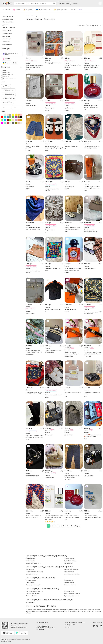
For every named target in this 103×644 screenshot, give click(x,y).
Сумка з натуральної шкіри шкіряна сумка (53, 351)
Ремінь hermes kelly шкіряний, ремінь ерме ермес (72, 353)
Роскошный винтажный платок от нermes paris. (33, 228)
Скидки (17, 10)
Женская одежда (8, 16)
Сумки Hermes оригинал (33, 563)
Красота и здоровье (9, 28)
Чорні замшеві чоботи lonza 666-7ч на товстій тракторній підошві (35, 437)
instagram (97, 626)
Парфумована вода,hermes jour (73, 393)
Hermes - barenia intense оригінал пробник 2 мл (92, 66)
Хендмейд (28, 10)
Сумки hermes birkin (70, 561)
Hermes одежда (69, 591)
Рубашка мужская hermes (53, 310)
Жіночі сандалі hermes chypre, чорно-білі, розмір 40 (54, 147)
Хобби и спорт (7, 31)
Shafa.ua (28, 16)
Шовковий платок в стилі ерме (53, 269)
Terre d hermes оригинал (72, 574)
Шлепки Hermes (69, 580)
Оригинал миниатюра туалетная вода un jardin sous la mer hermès (93, 517)
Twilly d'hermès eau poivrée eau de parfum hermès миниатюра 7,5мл (73, 269)
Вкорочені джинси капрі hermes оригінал (72, 477)
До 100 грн (6, 86)
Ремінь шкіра (30, 186)
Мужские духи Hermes (33, 594)
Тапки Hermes (30, 583)
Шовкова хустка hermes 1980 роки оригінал (93, 313)
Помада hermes (69, 572)
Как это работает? (42, 622)
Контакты (68, 627)
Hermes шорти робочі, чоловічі (33, 147)
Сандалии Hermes (70, 585)
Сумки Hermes (30, 559)
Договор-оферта (70, 625)
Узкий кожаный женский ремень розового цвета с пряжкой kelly (34, 351)
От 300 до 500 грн (8, 94)
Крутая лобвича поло (71, 146)
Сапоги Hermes (69, 583)
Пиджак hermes (50, 230)
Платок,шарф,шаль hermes (53, 63)
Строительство (7, 45)
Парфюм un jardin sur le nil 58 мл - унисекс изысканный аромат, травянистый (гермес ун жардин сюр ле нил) (54, 517)
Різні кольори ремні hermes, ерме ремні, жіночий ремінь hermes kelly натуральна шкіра (93, 353)
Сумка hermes (69, 435)
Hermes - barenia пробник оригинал (73, 66)
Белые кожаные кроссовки (53, 395)
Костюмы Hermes (31, 596)
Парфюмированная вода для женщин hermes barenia (34, 66)
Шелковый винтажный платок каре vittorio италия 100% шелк (35, 393)
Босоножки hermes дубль (34, 585)
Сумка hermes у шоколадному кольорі (91, 231)
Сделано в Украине (43, 10)
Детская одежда (8, 19)
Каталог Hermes (42, 16)
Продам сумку (30, 314)
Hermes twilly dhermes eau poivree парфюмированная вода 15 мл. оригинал (92, 187)
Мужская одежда (8, 22)
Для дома (5, 25)
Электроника (6, 39)
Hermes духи (30, 569)
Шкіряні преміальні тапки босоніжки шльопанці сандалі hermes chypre (72, 228)
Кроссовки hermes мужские (34, 591)
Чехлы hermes (30, 602)
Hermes (34, 16)
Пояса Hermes (69, 563)
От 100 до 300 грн (8, 90)
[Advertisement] (64, 541)
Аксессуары (6, 36)
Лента (81, 10)
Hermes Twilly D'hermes (71, 569)
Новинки (73, 10)
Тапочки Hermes (31, 580)
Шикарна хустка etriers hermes (52, 190)
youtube (101, 626)
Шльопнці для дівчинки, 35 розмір (92, 393)
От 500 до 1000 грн (9, 98)
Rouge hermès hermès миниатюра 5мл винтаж (91, 106)
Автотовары (6, 42)
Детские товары (7, 33)
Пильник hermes (31, 106)
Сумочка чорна (89, 476)
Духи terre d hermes (32, 574)
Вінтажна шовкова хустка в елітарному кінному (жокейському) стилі (92, 147)
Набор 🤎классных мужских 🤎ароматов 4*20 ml (92, 436)
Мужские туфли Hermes (71, 596)
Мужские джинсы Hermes (72, 594)
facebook (94, 626)
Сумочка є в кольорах (32, 476)
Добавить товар (64, 3)
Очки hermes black (90, 268)
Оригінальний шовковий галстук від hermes (33, 517)
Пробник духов (50, 108)
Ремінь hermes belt (70, 310)
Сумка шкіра (49, 435)
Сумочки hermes (69, 559)
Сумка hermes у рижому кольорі (33, 272)
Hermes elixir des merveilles (34, 572)
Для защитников (60, 10)
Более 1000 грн (7, 102)
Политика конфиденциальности (75, 622)
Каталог (6, 10)
